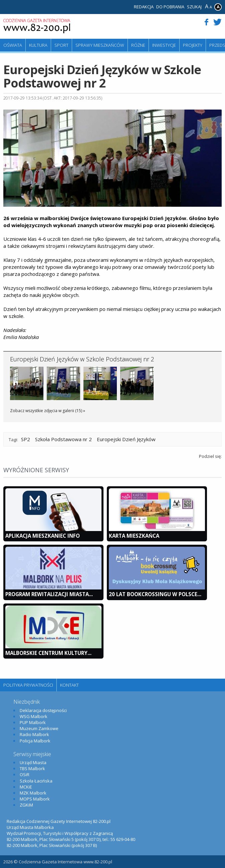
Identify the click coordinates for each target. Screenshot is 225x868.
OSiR (25, 774)
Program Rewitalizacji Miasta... (49, 594)
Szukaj (194, 7)
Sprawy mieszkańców (100, 45)
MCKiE (26, 787)
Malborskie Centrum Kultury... (48, 653)
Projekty (193, 45)
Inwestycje (164, 45)
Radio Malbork (34, 734)
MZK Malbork (33, 793)
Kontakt (69, 685)
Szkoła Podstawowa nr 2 (63, 439)
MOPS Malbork (35, 799)
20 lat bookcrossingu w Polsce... (155, 594)
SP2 (26, 439)
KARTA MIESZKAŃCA (134, 536)
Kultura (38, 45)
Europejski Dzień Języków (126, 439)
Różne (138, 45)
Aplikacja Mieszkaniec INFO (43, 536)
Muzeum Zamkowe (39, 728)
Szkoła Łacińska (36, 781)
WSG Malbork (34, 716)
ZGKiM (26, 805)
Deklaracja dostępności (43, 710)
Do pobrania (170, 7)
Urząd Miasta (33, 762)
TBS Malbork (32, 768)
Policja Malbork (35, 741)
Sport (61, 45)
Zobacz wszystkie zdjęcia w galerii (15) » (48, 411)
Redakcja (144, 7)
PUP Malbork (33, 722)
